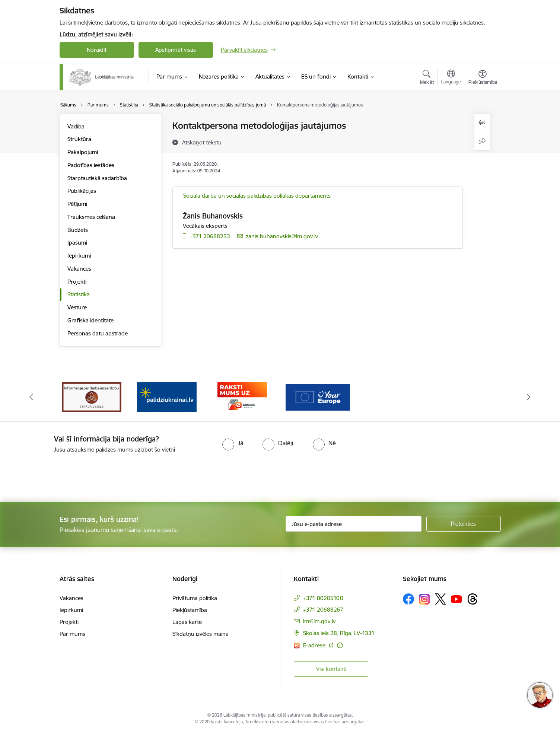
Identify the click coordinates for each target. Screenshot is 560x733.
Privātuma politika (195, 598)
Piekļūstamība (190, 610)
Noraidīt (97, 50)
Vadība (76, 126)
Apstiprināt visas (176, 50)
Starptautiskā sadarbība (97, 178)
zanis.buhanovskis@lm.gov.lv (282, 236)
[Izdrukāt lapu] (482, 123)
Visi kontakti (331, 669)
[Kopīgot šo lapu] (482, 141)
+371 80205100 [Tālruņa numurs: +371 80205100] (323, 598)
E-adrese (315, 645)
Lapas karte (187, 622)
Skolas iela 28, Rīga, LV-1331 (339, 633)
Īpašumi (77, 243)
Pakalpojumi (83, 152)
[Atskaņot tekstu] (202, 142)
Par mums (72, 634)
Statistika (79, 294)
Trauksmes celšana (91, 217)
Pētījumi (77, 204)
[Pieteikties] (464, 524)
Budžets (78, 230)
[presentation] (62, 475)
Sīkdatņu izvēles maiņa (201, 634)
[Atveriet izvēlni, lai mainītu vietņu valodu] (451, 78)
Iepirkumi (79, 256)
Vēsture (77, 307)
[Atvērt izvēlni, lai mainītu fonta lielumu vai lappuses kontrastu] (483, 78)
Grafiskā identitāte (90, 320)
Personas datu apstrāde (98, 333)
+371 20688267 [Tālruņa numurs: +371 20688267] (323, 610)
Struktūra (79, 139)
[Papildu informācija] (340, 645)
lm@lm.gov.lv (319, 621)
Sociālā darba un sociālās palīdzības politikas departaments (257, 196)
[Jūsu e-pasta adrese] (354, 524)
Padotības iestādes (91, 165)
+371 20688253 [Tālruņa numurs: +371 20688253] (210, 236)
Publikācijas (82, 191)
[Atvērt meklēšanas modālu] (427, 78)
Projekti (77, 282)
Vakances (79, 269)
